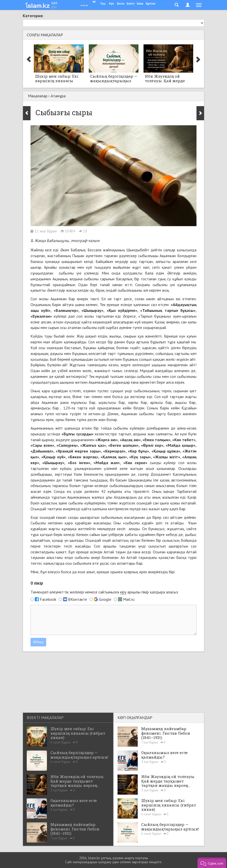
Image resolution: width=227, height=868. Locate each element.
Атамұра (58, 96)
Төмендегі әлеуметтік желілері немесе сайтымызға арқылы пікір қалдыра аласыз (104, 592)
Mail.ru (129, 599)
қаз (54, 3)
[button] (212, 863)
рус (54, 7)
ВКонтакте (78, 599)
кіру (123, 592)
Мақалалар (38, 96)
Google (105, 599)
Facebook (48, 599)
